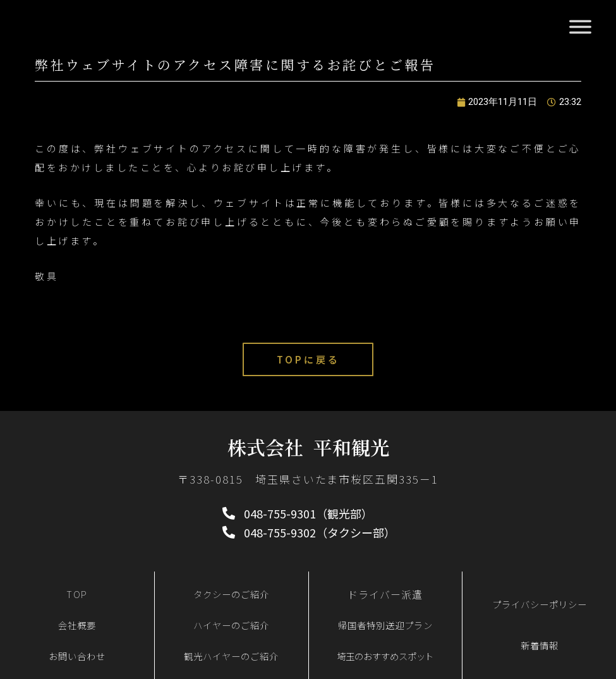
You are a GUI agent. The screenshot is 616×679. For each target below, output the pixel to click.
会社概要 (77, 625)
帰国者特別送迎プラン (385, 625)
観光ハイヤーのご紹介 (231, 656)
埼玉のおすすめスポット (385, 656)
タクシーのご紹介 (231, 594)
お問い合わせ (77, 656)
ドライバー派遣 (385, 594)
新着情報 (540, 645)
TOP (77, 594)
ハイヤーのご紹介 (231, 625)
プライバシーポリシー (540, 604)
